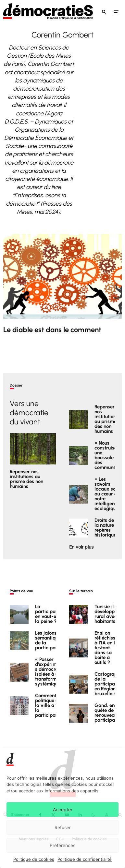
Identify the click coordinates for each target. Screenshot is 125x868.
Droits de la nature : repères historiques (106, 529)
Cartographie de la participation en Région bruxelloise (109, 684)
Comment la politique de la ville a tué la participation (49, 707)
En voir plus (81, 547)
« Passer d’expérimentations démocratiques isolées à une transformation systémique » (55, 672)
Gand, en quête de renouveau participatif (107, 714)
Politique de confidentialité (85, 859)
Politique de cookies (34, 859)
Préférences (62, 845)
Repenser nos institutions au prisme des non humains (26, 479)
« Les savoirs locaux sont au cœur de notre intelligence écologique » (109, 494)
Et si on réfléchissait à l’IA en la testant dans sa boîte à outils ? (108, 648)
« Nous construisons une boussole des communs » (108, 455)
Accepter (63, 809)
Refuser (63, 827)
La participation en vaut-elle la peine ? (49, 614)
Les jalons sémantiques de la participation (49, 640)
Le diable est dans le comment (52, 330)
